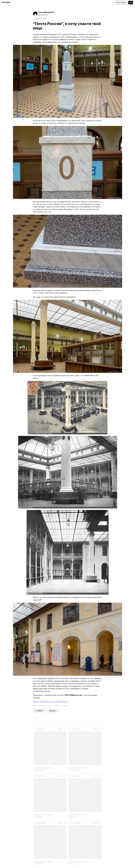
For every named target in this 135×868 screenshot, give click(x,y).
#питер (66, 702)
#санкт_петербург (40, 702)
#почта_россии (55, 702)
